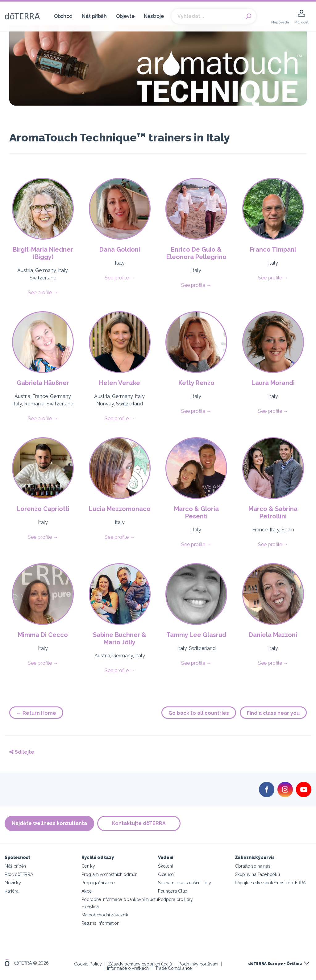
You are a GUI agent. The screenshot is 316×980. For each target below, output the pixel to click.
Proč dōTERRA (19, 874)
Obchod (63, 16)
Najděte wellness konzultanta (49, 823)
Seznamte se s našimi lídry (185, 883)
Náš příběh (94, 16)
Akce (87, 891)
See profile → (43, 293)
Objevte (125, 16)
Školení (165, 866)
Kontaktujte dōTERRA (139, 823)
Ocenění (166, 874)
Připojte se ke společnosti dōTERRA (270, 883)
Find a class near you (273, 713)
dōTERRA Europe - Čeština (275, 964)
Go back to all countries (199, 713)
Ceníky (88, 866)
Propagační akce (98, 883)
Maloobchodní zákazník (105, 915)
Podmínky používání (198, 964)
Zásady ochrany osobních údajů (140, 964)
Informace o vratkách (128, 968)
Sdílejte (22, 752)
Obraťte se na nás (253, 866)
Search (248, 16)
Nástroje (154, 16)
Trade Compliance (174, 968)
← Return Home (36, 713)
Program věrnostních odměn (110, 874)
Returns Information (100, 923)
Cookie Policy (88, 964)
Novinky (13, 883)
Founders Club (173, 891)
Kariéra (12, 891)
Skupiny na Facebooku (257, 874)
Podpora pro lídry (175, 899)
